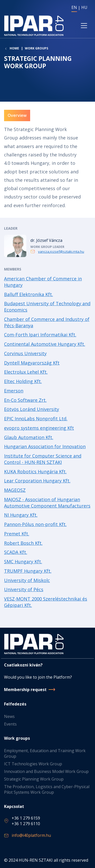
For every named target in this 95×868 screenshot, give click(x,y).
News (9, 716)
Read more (48, 246)
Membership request (25, 690)
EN (74, 7)
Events (10, 724)
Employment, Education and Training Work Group (45, 753)
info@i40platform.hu (31, 835)
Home (14, 48)
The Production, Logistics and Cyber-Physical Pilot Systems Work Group (47, 789)
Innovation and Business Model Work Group (46, 771)
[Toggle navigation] (84, 25)
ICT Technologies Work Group (33, 764)
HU (84, 7)
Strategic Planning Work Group (34, 779)
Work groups (36, 48)
